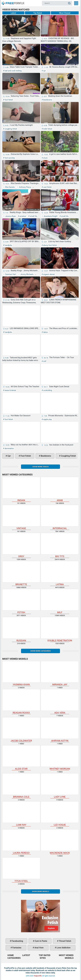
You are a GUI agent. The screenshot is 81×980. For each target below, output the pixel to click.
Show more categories (40, 651)
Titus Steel (21, 870)
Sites (43, 958)
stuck (45, 158)
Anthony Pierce (25, 187)
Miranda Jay (60, 674)
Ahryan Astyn (60, 730)
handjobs (8, 245)
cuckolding (47, 390)
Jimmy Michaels (27, 274)
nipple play (47, 419)
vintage (21, 517)
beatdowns (47, 100)
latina (60, 573)
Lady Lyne (60, 786)
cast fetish (47, 187)
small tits (33, 216)
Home (13, 2)
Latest (13, 13)
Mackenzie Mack (60, 842)
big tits (60, 545)
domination (9, 448)
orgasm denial (49, 274)
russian (21, 629)
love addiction (63, 948)
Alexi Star (21, 758)
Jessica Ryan (10, 216)
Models (69, 958)
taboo (45, 332)
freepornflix (38, 976)
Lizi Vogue (60, 814)
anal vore (39, 948)
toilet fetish (47, 129)
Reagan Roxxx (21, 702)
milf (44, 361)
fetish (21, 601)
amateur (23, 216)
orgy (21, 545)
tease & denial (10, 390)
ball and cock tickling (13, 71)
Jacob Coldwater (21, 730)
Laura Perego (21, 842)
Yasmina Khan (21, 674)
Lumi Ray (21, 814)
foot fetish (9, 100)
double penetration (60, 629)
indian (21, 489)
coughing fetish (11, 129)
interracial (60, 517)
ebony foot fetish (50, 245)
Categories (14, 958)
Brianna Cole (21, 786)
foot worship (9, 158)
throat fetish (65, 941)
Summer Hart (10, 274)
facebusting (17, 941)
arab (60, 489)
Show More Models (40, 891)
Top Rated (38, 13)
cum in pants (41, 941)
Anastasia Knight (50, 216)
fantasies (17, 948)
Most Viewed (65, 13)
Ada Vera (60, 702)
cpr (44, 71)
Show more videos (40, 467)
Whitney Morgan (60, 758)
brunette (21, 573)
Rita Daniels (10, 187)
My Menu (76, 3)
